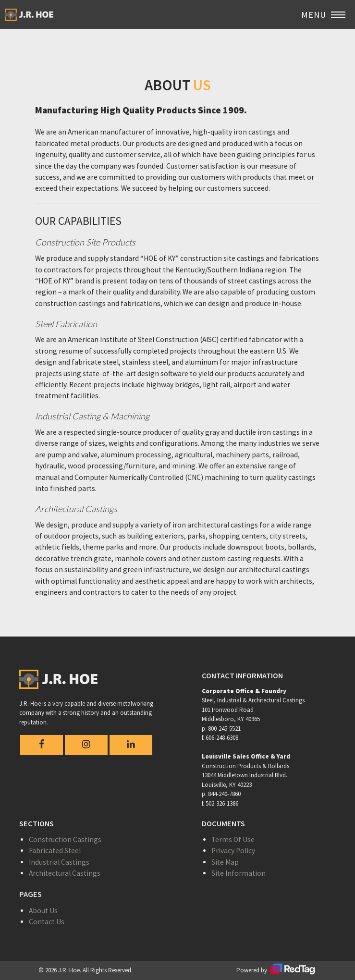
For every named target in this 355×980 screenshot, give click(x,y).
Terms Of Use (233, 839)
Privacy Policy (233, 851)
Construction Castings (65, 839)
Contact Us (47, 922)
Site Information (239, 873)
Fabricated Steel (55, 851)
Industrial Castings (59, 862)
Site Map (225, 862)
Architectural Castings (65, 873)
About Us (43, 911)
